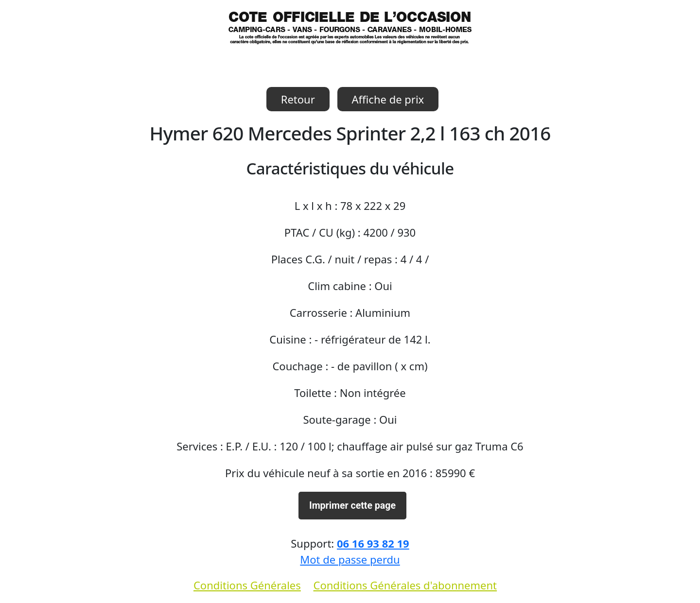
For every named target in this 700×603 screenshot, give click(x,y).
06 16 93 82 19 (373, 543)
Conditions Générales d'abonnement (405, 585)
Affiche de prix (388, 99)
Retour (298, 99)
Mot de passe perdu (350, 559)
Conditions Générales (247, 585)
